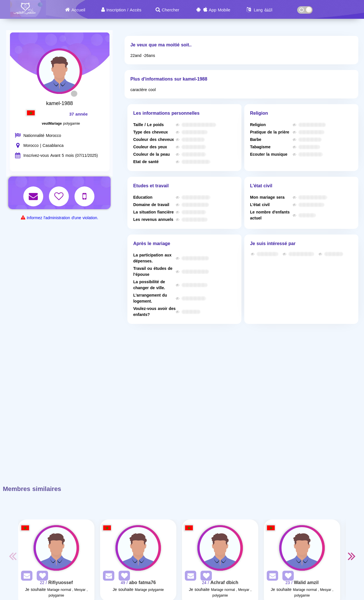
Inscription (116, 10)
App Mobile (220, 10)
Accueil (78, 10)
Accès (136, 10)
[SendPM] (25, 577)
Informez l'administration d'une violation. (62, 218)
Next (351, 556)
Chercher (171, 10)
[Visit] (56, 548)
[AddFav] (41, 577)
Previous (13, 556)
